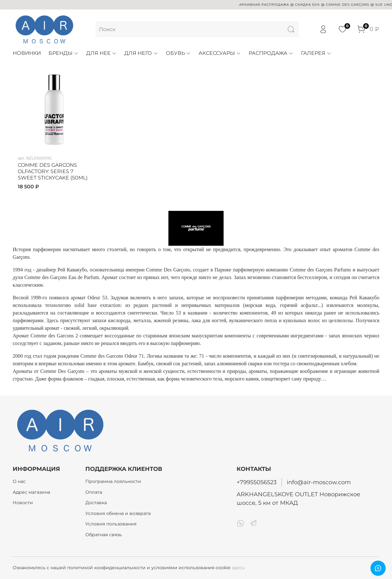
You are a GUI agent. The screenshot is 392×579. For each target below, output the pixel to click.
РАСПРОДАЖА (271, 53)
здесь (238, 568)
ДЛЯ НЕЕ (101, 53)
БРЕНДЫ (64, 53)
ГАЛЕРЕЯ (316, 53)
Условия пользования (111, 524)
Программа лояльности (113, 481)
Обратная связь (104, 535)
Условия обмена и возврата (118, 513)
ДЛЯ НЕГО (141, 53)
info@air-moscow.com (319, 482)
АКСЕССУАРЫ (220, 53)
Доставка (96, 503)
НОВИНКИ (27, 53)
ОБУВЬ (178, 53)
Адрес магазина (31, 492)
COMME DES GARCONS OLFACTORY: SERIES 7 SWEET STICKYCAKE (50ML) (53, 171)
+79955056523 (257, 482)
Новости (23, 503)
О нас (19, 481)
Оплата (94, 492)
